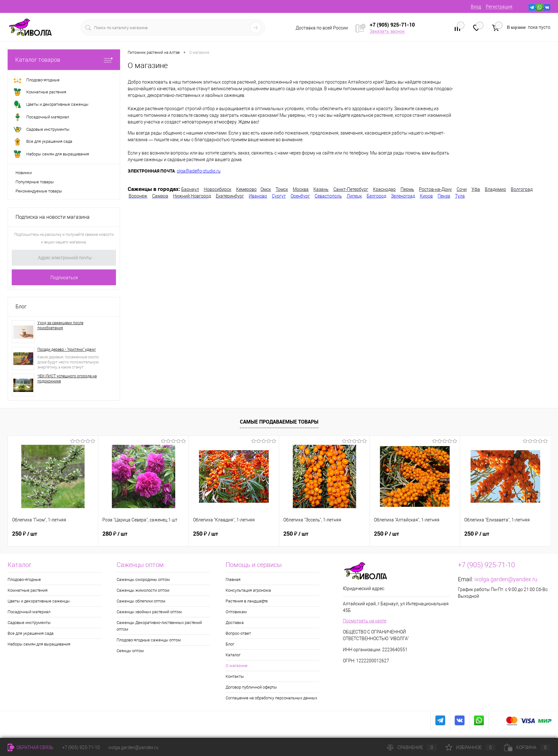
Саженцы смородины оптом (143, 580)
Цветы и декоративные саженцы (39, 601)
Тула (460, 196)
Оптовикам (236, 612)
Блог (21, 307)
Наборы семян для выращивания (39, 644)
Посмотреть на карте (365, 621)
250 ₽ (25, 534)
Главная (233, 580)
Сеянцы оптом (130, 651)
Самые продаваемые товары (279, 422)
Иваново (258, 196)
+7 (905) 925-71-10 (81, 747)
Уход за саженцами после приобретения (60, 325)
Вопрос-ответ (238, 633)
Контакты (235, 676)
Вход (476, 7)
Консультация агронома (248, 590)
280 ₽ (115, 534)
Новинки (24, 173)
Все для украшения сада (31, 633)
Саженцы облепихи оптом (141, 601)
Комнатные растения (28, 590)
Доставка (235, 623)
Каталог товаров (64, 60)
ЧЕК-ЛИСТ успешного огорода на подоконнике (67, 379)
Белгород (376, 196)
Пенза (444, 196)
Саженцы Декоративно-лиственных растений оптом (159, 626)
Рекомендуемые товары (39, 191)
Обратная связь (31, 747)
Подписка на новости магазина (53, 217)
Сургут (279, 196)
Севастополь (328, 196)
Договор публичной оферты (251, 687)
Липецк (354, 196)
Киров (426, 196)
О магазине (237, 666)
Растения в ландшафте (247, 601)
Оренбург (300, 196)
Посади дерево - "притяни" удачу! (67, 350)
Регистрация (499, 7)
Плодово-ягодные (24, 580)
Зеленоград (403, 196)
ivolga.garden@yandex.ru (506, 579)
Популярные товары (35, 182)
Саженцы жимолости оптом (143, 590)
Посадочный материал (29, 612)
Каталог (233, 655)
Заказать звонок (387, 31)
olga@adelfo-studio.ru (199, 171)
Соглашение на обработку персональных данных (271, 698)
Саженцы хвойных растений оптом (149, 612)
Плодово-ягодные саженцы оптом (149, 640)
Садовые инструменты (29, 623)
